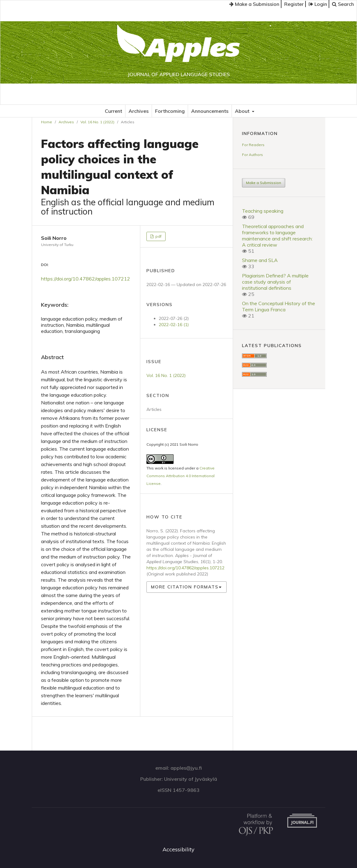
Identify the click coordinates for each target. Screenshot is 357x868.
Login (318, 4)
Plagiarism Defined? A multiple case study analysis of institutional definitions (275, 282)
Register (294, 4)
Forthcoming (170, 111)
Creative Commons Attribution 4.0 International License (181, 476)
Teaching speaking (263, 211)
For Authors (252, 155)
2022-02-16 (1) (174, 325)
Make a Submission (254, 4)
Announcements (210, 111)
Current (113, 111)
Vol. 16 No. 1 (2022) (97, 122)
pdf (158, 236)
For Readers (253, 145)
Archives (139, 111)
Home (47, 122)
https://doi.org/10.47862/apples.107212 (86, 279)
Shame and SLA (260, 260)
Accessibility (178, 849)
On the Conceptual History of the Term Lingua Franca (279, 306)
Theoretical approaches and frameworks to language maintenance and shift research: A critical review (277, 235)
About (243, 111)
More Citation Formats (185, 587)
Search (343, 4)
